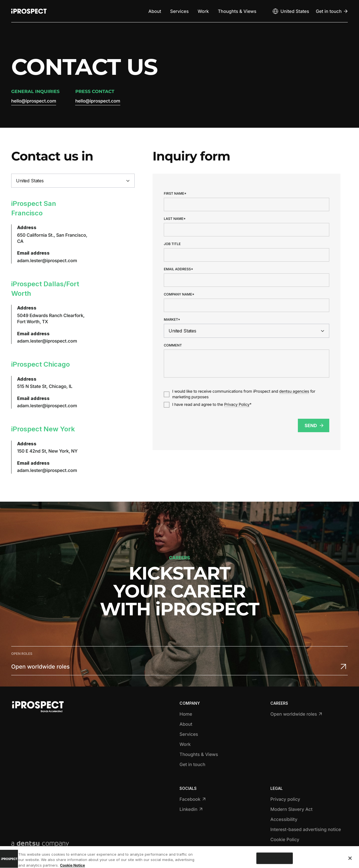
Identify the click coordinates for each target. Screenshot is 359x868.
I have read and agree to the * (212, 405)
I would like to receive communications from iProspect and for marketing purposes (244, 394)
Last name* (175, 219)
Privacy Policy (237, 405)
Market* (172, 320)
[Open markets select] (291, 11)
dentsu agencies (294, 391)
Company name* (179, 294)
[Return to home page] (29, 11)
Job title (172, 244)
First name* (175, 194)
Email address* (179, 269)
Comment (173, 345)
